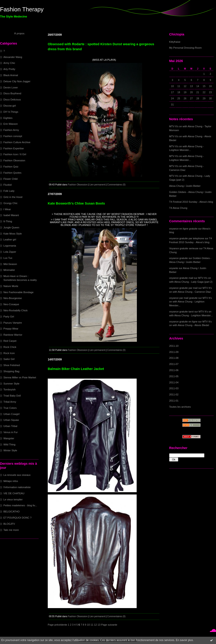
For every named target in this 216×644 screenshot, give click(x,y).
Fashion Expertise (14, 148)
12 (95, 625)
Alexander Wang (13, 57)
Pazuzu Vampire (13, 323)
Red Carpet (10, 341)
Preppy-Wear (11, 329)
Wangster (9, 438)
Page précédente (57, 625)
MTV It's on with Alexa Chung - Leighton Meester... (190, 302)
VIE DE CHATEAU (14, 493)
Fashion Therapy (22, 9)
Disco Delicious (12, 100)
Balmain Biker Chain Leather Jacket (76, 369)
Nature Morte (11, 286)
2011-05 (174, 376)
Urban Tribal (10, 426)
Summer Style (11, 384)
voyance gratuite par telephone (187, 238)
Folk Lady (9, 191)
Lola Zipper (10, 252)
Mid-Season (10, 264)
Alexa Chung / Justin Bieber (185, 186)
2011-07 (174, 364)
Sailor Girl (9, 359)
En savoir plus (184, 640)
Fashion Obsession (14, 160)
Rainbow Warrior (13, 335)
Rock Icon (9, 353)
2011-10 (174, 346)
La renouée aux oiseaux (17, 475)
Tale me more (11, 530)
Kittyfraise (175, 42)
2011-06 (174, 370)
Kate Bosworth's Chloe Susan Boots (76, 203)
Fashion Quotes (12, 173)
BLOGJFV (9, 524)
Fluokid (8, 185)
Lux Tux (8, 258)
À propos (19, 33)
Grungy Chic (10, 203)
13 (99, 625)
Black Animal (11, 75)
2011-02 (174, 394)
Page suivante (109, 625)
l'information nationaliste (17, 487)
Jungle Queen (11, 227)
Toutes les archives (180, 407)
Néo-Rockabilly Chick (15, 310)
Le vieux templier (13, 499)
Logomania (10, 246)
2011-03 (174, 388)
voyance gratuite (178, 258)
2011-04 (174, 382)
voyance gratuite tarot (181, 312)
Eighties (8, 118)
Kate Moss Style (13, 234)
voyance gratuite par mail (183, 288)
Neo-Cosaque (11, 304)
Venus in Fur (11, 432)
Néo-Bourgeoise (13, 298)
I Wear (7, 209)
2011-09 (174, 352)
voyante (174, 268)
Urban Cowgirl (11, 414)
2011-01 (174, 401)
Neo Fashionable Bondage (19, 292)
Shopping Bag (11, 371)
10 (88, 625)
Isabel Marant (11, 215)
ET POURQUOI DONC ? (18, 518)
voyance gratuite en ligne (183, 322)
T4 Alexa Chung (178, 208)
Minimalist (9, 270)
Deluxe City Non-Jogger (17, 81)
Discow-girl (10, 106)
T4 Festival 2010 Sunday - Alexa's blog (191, 202)
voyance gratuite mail (181, 278)
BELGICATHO (11, 512)
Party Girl (9, 317)
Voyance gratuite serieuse (184, 248)
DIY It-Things (11, 112)
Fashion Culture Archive (17, 142)
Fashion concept (13, 136)
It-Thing (8, 221)
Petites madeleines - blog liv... (20, 505)
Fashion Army (11, 130)
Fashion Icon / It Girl (15, 154)
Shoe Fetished (12, 365)
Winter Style (10, 450)
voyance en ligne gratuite (183, 229)
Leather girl (10, 240)
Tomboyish (9, 389)
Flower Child (10, 179)
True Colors (10, 408)
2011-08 (174, 358)
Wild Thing (9, 444)
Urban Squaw (11, 420)
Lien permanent (97, 185)
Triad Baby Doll (12, 396)
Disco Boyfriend (12, 93)
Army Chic (9, 63)
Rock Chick (10, 347)
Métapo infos (11, 481)
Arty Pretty (9, 69)
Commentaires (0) (116, 185)
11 (92, 625)
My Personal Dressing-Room (185, 48)
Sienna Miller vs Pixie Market (20, 377)
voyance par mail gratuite (183, 298)
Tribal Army (10, 402)
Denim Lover (11, 87)
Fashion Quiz (11, 167)
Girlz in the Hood (13, 197)
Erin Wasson (11, 124)
